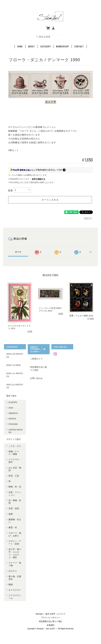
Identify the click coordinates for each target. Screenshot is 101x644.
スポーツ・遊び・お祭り (15, 534)
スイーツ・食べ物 (15, 564)
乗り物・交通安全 (15, 578)
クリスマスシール (15, 597)
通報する (88, 218)
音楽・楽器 (14, 508)
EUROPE (13, 402)
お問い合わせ (36, 378)
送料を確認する (39, 179)
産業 (11, 514)
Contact (79, 46)
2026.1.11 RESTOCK (15, 375)
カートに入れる (50, 200)
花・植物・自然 (15, 502)
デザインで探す (14, 439)
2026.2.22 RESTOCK (15, 355)
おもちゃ (13, 571)
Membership (63, 46)
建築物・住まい (15, 521)
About (32, 46)
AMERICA (13, 413)
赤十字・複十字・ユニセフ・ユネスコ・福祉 (15, 553)
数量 (10, 191)
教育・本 (13, 527)
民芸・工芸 (14, 476)
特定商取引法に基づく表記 (38, 369)
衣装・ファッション (15, 494)
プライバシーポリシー (51, 618)
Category (46, 46)
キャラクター (15, 590)
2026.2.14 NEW (14, 365)
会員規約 (51, 625)
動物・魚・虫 (15, 487)
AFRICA (12, 419)
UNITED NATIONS (16, 431)
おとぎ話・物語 (15, 469)
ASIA (11, 408)
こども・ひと (15, 446)
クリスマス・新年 (15, 461)
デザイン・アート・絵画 (15, 542)
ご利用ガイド (36, 359)
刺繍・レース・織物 (14, 453)
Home (20, 46)
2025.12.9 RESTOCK (15, 386)
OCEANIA (13, 424)
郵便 (11, 584)
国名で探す (12, 396)
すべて (18, 252)
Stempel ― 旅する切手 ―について (51, 614)
